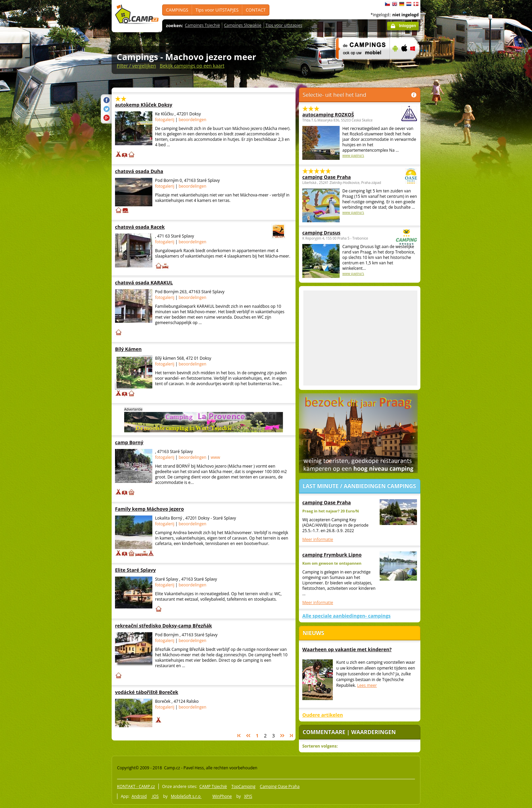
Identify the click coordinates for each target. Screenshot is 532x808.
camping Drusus (341, 233)
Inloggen (407, 26)
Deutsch (402, 4)
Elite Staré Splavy (157, 570)
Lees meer (367, 685)
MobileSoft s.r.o (186, 796)
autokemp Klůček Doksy (157, 105)
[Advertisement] (449, 204)
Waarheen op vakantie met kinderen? (347, 649)
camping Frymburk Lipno (332, 555)
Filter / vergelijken (136, 66)
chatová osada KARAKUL (157, 283)
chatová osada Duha (157, 171)
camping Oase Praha (341, 177)
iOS (155, 796)
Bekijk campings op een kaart (192, 66)
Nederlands (409, 4)
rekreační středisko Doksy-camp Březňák (164, 626)
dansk (416, 4)
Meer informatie (318, 539)
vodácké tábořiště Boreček (157, 692)
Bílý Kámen (157, 349)
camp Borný (157, 442)
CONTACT (256, 10)
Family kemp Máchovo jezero (157, 509)
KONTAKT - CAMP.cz (136, 786)
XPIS (248, 796)
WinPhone (222, 796)
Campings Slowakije (243, 25)
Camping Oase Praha (280, 786)
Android (139, 796)
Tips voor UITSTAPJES (217, 10)
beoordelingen (193, 120)
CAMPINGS (177, 10)
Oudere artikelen (323, 715)
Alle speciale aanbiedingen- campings (346, 616)
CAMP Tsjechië (213, 786)
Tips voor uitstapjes (284, 25)
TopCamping (243, 786)
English (395, 4)
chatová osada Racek (182, 227)
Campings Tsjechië (202, 25)
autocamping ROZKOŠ (341, 115)
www (215, 457)
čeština (387, 4)
